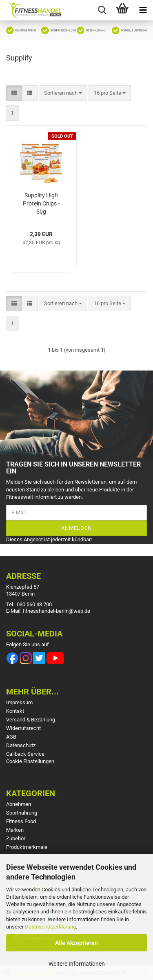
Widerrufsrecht (23, 728)
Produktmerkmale (27, 847)
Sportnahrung (22, 813)
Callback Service (25, 754)
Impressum (19, 702)
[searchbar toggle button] (102, 10)
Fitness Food (21, 821)
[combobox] (63, 93)
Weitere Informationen (77, 964)
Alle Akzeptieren (76, 943)
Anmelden (76, 528)
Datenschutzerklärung (50, 927)
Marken (15, 830)
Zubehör (16, 838)
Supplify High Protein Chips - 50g (41, 203)
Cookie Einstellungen (30, 761)
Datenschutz (21, 745)
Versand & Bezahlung (31, 720)
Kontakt (15, 711)
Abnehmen (19, 804)
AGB (11, 737)
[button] (14, 93)
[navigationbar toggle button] (143, 10)
